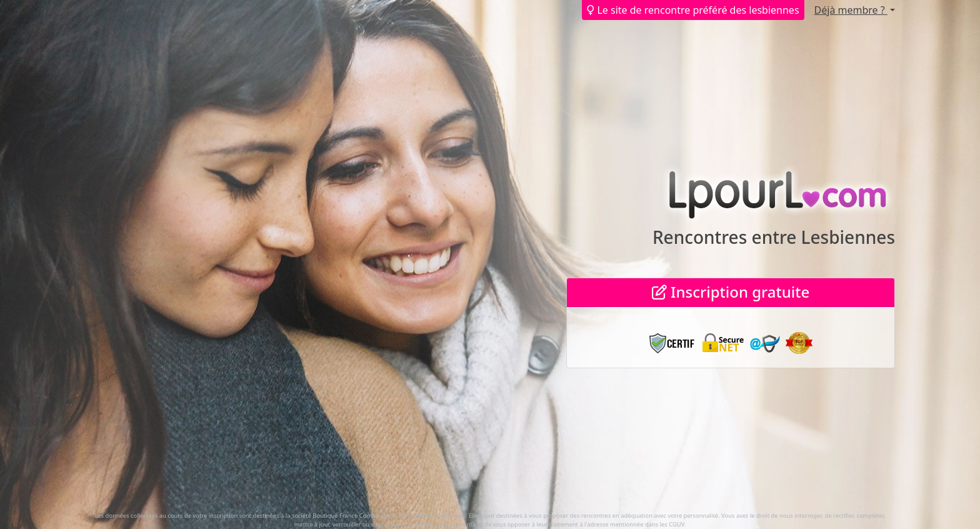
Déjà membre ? (851, 10)
